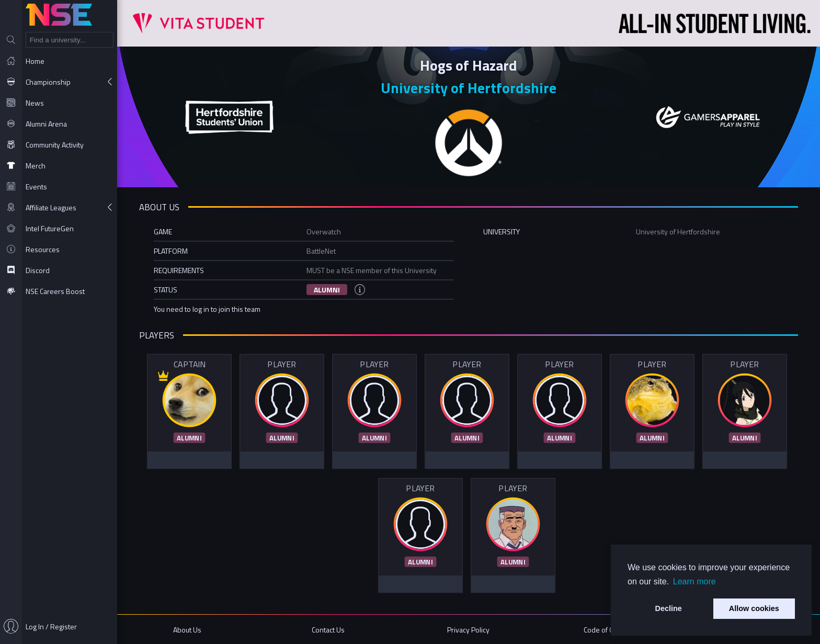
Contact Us (328, 630)
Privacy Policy (468, 630)
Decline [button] (669, 608)
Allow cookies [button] (754, 608)
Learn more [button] (694, 581)
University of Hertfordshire (469, 88)
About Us (187, 630)
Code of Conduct (609, 630)
